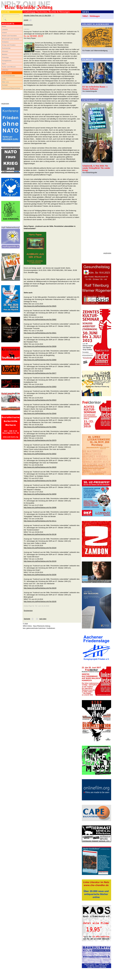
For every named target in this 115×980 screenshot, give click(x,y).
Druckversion (28, 25)
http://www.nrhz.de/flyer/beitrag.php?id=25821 (40, 333)
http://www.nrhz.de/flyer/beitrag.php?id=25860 (40, 360)
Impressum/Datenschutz (11, 88)
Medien (5, 54)
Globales (5, 42)
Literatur (5, 70)
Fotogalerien (7, 61)
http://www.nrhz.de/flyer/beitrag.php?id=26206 (40, 575)
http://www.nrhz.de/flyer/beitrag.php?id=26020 (40, 467)
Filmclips (5, 57)
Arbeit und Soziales (9, 36)
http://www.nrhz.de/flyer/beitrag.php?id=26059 (40, 494)
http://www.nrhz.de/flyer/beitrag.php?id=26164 (40, 548)
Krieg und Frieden (9, 45)
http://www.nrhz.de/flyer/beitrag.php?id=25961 (40, 427)
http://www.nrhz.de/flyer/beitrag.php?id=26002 (40, 454)
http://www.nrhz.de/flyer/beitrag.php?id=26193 (40, 561)
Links (4, 79)
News (4, 26)
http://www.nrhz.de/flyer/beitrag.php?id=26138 (40, 534)
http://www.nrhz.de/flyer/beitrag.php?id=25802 (40, 319)
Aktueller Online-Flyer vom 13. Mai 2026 (37, 16)
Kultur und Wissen (9, 67)
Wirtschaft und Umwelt (10, 39)
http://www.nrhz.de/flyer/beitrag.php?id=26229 (40, 588)
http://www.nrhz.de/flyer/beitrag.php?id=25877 (40, 373)
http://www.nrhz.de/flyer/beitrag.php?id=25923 (40, 400)
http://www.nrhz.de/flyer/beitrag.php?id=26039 (40, 481)
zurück (26, 20)
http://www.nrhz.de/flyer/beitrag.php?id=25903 (40, 387)
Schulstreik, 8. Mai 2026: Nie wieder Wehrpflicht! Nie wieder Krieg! (96, 168)
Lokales (5, 29)
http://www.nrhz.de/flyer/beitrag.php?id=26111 (40, 521)
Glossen (5, 51)
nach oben (43, 619)
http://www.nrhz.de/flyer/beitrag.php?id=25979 (40, 440)
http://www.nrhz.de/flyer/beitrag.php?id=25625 (40, 306)
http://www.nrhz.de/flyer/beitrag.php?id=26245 (40, 601)
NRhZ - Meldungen (91, 16)
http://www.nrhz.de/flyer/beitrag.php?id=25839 (40, 346)
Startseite (27, 619)
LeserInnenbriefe (8, 76)
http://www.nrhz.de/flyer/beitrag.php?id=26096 (40, 507)
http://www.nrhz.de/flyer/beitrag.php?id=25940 (40, 413)
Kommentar (6, 48)
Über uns (5, 82)
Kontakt (5, 85)
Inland (4, 33)
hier (36, 272)
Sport (4, 64)
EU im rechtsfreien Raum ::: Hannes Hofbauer (95, 88)
